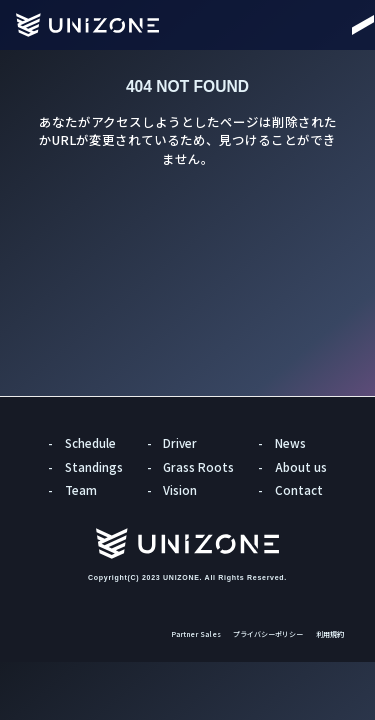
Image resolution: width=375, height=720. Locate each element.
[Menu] (345, 25)
